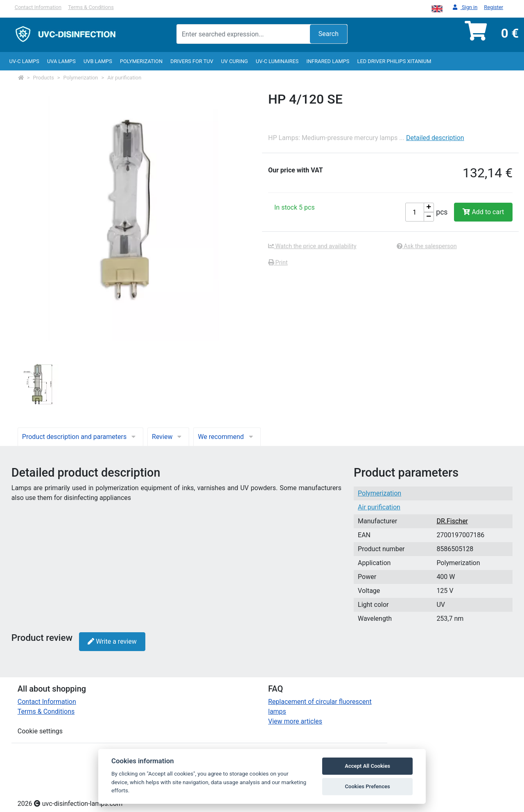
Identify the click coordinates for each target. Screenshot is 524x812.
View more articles (295, 721)
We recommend (227, 437)
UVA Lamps (61, 61)
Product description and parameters (80, 437)
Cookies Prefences (367, 786)
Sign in (465, 8)
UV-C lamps (24, 61)
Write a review (112, 641)
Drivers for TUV (192, 61)
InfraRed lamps (328, 61)
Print (278, 263)
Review (168, 437)
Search (329, 34)
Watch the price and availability (312, 246)
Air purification (124, 78)
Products (44, 78)
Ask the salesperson (427, 246)
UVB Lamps (98, 61)
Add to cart (483, 212)
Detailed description (435, 138)
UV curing (234, 61)
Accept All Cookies (367, 766)
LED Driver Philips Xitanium (394, 61)
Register (494, 7)
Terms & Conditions (91, 7)
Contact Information (38, 7)
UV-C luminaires (277, 61)
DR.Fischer (452, 521)
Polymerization (141, 61)
